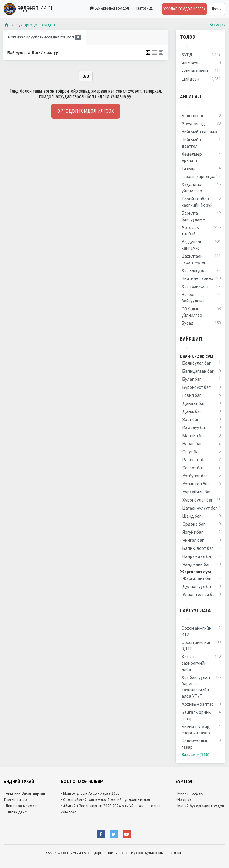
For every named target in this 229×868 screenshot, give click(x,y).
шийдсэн (201, 79)
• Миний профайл (190, 793)
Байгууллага (195, 611)
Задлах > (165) (195, 754)
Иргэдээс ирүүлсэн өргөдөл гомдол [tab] (44, 38)
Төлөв (188, 37)
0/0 (86, 76)
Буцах (218, 25)
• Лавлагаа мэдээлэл (22, 806)
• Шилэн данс (15, 812)
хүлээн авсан (201, 71)
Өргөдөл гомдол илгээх (184, 9)
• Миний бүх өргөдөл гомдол (200, 806)
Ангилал (191, 96)
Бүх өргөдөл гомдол (110, 8)
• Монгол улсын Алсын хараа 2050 (90, 793)
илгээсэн (201, 63)
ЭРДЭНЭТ (29, 8)
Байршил (191, 339)
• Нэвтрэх (183, 800)
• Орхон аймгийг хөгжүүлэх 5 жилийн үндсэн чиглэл (105, 800)
